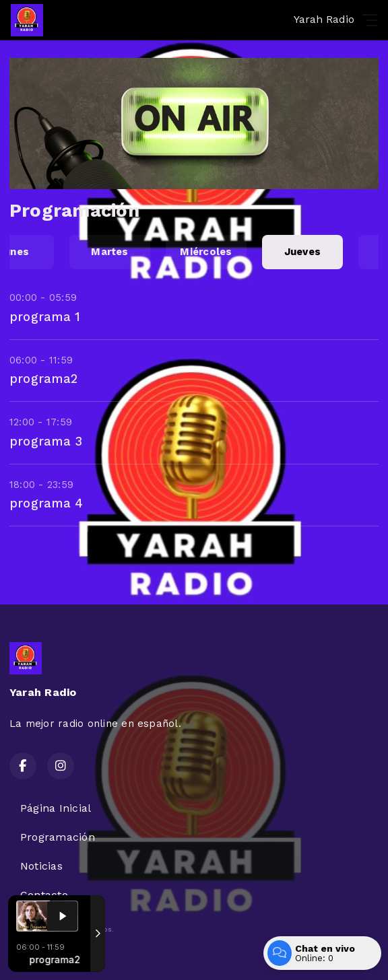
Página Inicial (56, 808)
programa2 (43, 379)
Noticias (41, 866)
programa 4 (46, 503)
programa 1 (45, 317)
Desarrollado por (55, 955)
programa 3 (46, 441)
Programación (58, 837)
